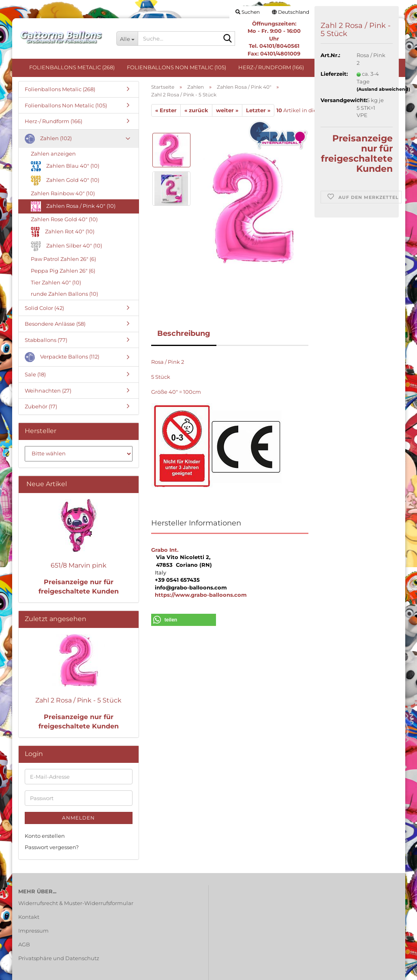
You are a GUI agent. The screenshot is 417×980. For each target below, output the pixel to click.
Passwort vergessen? (52, 847)
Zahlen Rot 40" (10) (63, 232)
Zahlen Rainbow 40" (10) (63, 193)
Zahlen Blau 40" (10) (65, 166)
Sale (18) (35, 374)
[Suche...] (127, 38)
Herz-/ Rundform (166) (271, 67)
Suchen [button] (248, 12)
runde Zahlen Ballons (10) (64, 294)
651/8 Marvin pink (79, 565)
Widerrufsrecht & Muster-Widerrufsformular (76, 903)
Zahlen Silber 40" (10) (66, 246)
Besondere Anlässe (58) (55, 324)
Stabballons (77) (46, 340)
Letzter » (258, 110)
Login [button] (332, 12)
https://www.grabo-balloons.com (201, 595)
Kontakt (29, 917)
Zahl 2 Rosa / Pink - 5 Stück (78, 700)
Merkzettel (371, 12)
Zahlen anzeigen (53, 154)
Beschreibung (184, 333)
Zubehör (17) (41, 406)
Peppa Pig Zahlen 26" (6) (63, 271)
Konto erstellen (45, 836)
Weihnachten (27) (48, 391)
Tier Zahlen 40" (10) (56, 282)
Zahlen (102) (334, 67)
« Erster (166, 110)
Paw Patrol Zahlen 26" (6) (63, 259)
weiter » (227, 110)
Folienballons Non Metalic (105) (176, 67)
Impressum (33, 931)
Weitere (376, 67)
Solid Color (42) (44, 308)
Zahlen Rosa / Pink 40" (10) (73, 206)
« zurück (196, 110)
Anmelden (78, 818)
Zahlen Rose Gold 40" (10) (64, 219)
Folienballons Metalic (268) (72, 67)
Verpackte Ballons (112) (62, 357)
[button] (291, 12)
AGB (24, 944)
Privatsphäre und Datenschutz (59, 958)
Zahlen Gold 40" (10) (65, 180)
